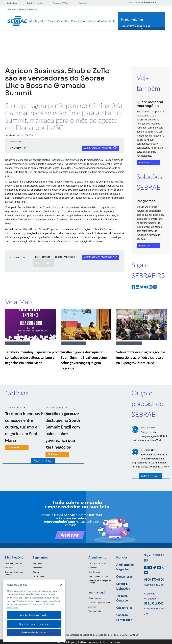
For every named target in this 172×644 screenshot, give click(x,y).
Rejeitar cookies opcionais (34, 624)
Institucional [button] (97, 592)
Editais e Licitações (35, 3)
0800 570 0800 (152, 3)
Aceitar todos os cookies (34, 615)
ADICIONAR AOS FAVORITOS (100, 148)
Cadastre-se (124, 608)
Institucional (12, 3)
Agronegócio (39, 563)
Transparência (95, 611)
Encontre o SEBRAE (61, 3)
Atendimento (104, 21)
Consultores (83, 3)
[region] (34, 611)
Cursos (52, 21)
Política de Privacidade (98, 576)
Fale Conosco (94, 572)
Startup (36, 572)
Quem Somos (94, 598)
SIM (38, 263)
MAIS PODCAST (150, 476)
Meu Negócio (38, 21)
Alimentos (37, 568)
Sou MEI (9, 568)
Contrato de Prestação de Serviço (100, 582)
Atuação (92, 607)
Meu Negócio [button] (14, 557)
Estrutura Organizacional (99, 602)
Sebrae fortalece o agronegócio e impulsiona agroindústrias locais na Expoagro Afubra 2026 (141, 357)
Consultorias (78, 21)
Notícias (91, 21)
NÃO (49, 263)
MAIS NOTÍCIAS (43, 461)
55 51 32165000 (154, 603)
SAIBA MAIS (145, 163)
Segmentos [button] (40, 557)
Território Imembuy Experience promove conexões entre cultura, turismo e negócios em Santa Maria (35, 357)
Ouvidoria (93, 568)
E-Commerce (39, 576)
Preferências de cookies (34, 632)
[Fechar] (61, 585)
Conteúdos (63, 21)
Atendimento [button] (97, 557)
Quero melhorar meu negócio (14, 573)
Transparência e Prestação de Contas (22, 9)
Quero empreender (13, 563)
